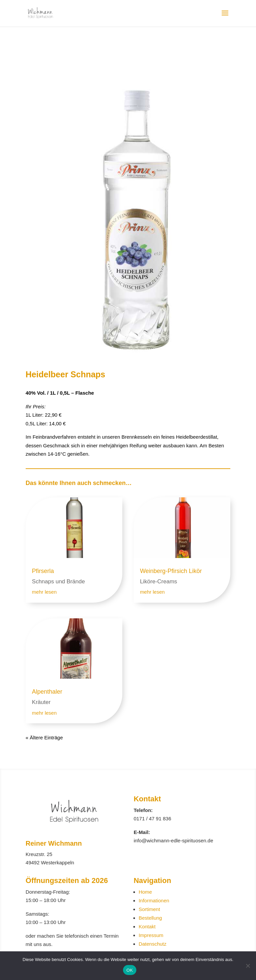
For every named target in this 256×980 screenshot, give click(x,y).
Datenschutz (152, 944)
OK (129, 970)
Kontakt (147, 926)
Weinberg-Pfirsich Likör (171, 571)
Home (145, 892)
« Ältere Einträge (44, 737)
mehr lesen (44, 592)
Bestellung (150, 918)
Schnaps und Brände (58, 581)
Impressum (151, 935)
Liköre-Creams (158, 581)
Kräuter (41, 702)
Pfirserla (43, 571)
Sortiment (149, 909)
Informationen (154, 900)
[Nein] (248, 966)
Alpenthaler (47, 692)
